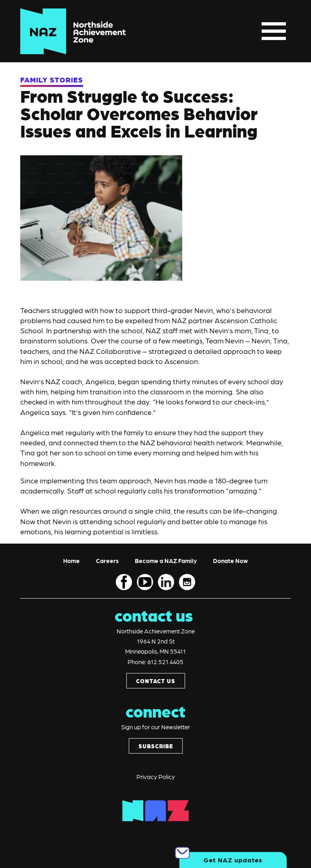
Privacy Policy (156, 777)
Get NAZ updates (233, 860)
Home (71, 561)
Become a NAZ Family (166, 561)
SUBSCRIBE (156, 746)
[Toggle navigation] (274, 31)
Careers (107, 561)
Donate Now (230, 561)
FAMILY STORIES (52, 79)
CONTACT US (156, 681)
